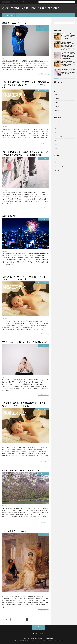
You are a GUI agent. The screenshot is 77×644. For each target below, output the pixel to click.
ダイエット (43, 27)
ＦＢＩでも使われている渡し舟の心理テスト (21, 470)
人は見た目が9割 (9, 216)
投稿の (58, 163)
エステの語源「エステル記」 (14, 531)
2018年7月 (58, 102)
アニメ (57, 129)
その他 (44, 158)
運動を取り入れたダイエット (14, 23)
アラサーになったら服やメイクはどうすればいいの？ (25, 342)
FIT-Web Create (46, 640)
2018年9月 (58, 95)
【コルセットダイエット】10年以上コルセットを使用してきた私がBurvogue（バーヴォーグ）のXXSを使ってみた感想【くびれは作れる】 (68, 55)
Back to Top (38, 628)
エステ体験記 (43, 91)
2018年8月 (58, 99)
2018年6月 (58, 106)
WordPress (60, 640)
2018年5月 (58, 110)
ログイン (57, 159)
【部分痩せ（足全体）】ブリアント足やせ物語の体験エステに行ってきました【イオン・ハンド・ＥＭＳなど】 (25, 85)
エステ (44, 535)
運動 (42, 29)
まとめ (57, 125)
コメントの (59, 167)
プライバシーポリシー (9, 15)
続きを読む (43, 73)
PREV (6, 619)
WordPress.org (59, 171)
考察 (56, 144)
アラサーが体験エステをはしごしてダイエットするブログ (31, 8)
